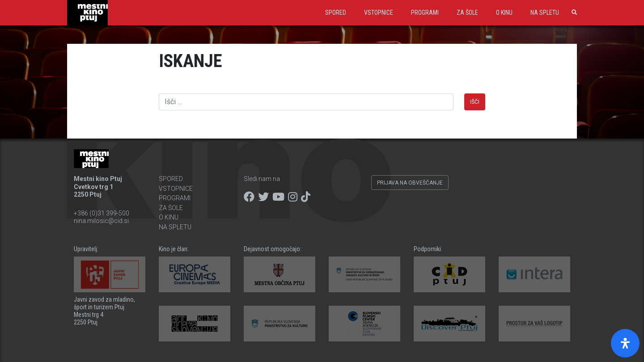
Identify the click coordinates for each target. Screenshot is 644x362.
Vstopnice (379, 13)
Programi (425, 13)
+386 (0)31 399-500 (102, 213)
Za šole (467, 13)
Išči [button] (475, 102)
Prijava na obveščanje (410, 183)
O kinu (504, 13)
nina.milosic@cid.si (101, 221)
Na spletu (545, 13)
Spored (336, 13)
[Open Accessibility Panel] (625, 343)
